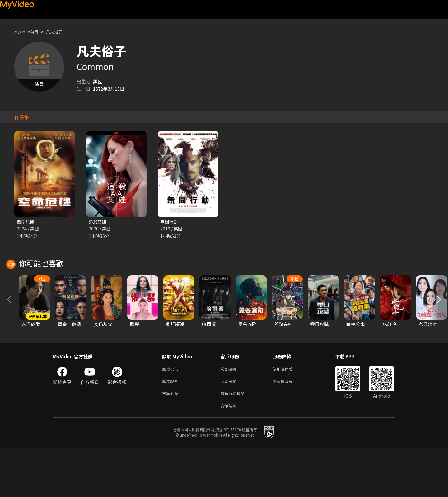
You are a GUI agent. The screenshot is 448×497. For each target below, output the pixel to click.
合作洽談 (230, 454)
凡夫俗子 (60, 32)
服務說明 (171, 428)
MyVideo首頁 (28, 32)
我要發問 (230, 428)
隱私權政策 (288, 428)
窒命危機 (26, 222)
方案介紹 (171, 441)
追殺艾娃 (98, 222)
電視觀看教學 (234, 441)
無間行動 (170, 222)
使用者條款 (288, 415)
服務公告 (171, 415)
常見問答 (230, 415)
